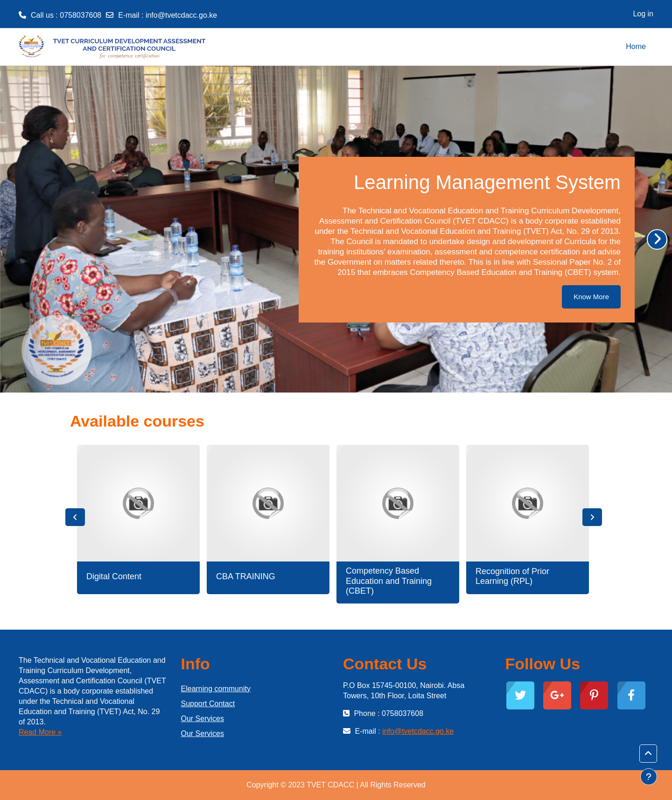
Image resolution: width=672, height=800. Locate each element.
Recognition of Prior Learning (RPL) (512, 576)
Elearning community (216, 689)
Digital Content (114, 576)
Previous (75, 517)
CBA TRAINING (246, 576)
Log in (643, 14)
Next (592, 517)
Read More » (40, 732)
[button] (648, 754)
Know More (591, 297)
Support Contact (208, 704)
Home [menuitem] (636, 46)
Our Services (203, 719)
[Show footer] (649, 777)
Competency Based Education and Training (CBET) (389, 581)
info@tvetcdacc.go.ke (181, 15)
